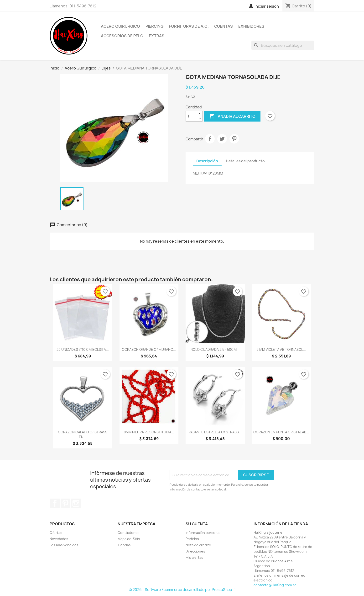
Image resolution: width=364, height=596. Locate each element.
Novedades (59, 539)
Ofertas (56, 533)
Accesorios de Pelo (122, 36)
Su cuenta (197, 524)
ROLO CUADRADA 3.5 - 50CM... (215, 349)
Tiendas (124, 545)
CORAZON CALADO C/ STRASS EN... (83, 434)
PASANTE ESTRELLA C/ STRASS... (215, 432)
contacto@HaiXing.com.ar (275, 585)
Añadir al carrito (232, 116)
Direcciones (195, 551)
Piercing (154, 26)
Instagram (76, 503)
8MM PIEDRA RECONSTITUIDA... (149, 432)
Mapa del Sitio (129, 539)
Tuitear (222, 139)
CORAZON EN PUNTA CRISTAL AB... (281, 432)
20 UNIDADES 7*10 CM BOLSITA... (83, 349)
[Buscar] (283, 45)
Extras (157, 36)
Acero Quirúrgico (120, 26)
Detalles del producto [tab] (245, 161)
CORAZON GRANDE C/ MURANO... (149, 349)
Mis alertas (194, 557)
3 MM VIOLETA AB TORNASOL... (281, 349)
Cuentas (224, 26)
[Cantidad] (191, 116)
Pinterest (234, 139)
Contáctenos (129, 533)
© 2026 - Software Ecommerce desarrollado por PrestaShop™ (182, 590)
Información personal (203, 533)
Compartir (210, 139)
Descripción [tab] (207, 161)
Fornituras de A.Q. (189, 26)
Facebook (55, 503)
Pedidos (192, 539)
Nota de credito (198, 545)
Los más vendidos (64, 545)
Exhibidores (251, 26)
